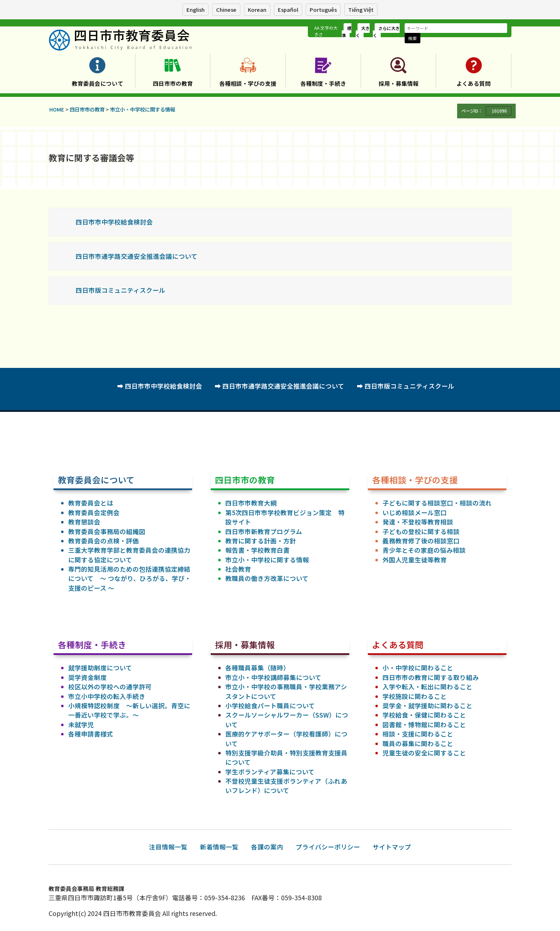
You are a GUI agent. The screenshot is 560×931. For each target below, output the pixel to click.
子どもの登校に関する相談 (421, 531)
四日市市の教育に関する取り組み (431, 677)
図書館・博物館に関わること (424, 725)
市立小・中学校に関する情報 (267, 560)
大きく (363, 32)
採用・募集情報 (399, 83)
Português (323, 9)
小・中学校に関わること (418, 668)
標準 (347, 32)
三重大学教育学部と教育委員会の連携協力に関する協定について (129, 555)
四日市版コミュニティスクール (121, 290)
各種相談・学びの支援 (248, 83)
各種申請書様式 (91, 734)
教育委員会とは (91, 503)
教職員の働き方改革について (267, 578)
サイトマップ (392, 847)
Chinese (226, 9)
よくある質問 (474, 83)
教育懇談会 (84, 522)
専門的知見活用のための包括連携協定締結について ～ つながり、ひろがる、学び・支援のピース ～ (130, 578)
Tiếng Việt (361, 9)
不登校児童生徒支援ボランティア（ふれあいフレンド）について (286, 786)
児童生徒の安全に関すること (424, 753)
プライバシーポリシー (328, 847)
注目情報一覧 (168, 847)
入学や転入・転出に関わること (427, 687)
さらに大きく (386, 32)
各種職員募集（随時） (257, 668)
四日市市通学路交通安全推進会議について (137, 256)
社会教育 (238, 569)
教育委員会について (97, 83)
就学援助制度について (100, 668)
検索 (412, 38)
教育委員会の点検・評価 (104, 541)
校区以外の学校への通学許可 (110, 687)
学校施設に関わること (415, 696)
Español (288, 9)
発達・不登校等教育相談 (418, 522)
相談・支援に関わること (418, 734)
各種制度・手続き (323, 83)
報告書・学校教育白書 (257, 550)
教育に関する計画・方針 (261, 541)
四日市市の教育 (173, 83)
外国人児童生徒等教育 (415, 560)
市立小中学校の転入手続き (107, 696)
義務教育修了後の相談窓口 (421, 541)
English (196, 9)
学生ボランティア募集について (270, 772)
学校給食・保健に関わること (424, 715)
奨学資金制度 (87, 677)
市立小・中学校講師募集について (273, 677)
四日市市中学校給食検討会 (114, 222)
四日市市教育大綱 (251, 503)
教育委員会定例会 (94, 513)
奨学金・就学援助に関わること (427, 706)
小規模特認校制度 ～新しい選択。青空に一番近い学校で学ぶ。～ (129, 710)
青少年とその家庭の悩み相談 (424, 550)
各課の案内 (267, 847)
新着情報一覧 (219, 847)
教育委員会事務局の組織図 (107, 531)
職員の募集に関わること (418, 743)
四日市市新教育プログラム (264, 531)
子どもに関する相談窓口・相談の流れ (437, 503)
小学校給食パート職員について (270, 706)
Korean (257, 9)
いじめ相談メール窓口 (415, 513)
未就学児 (81, 725)
